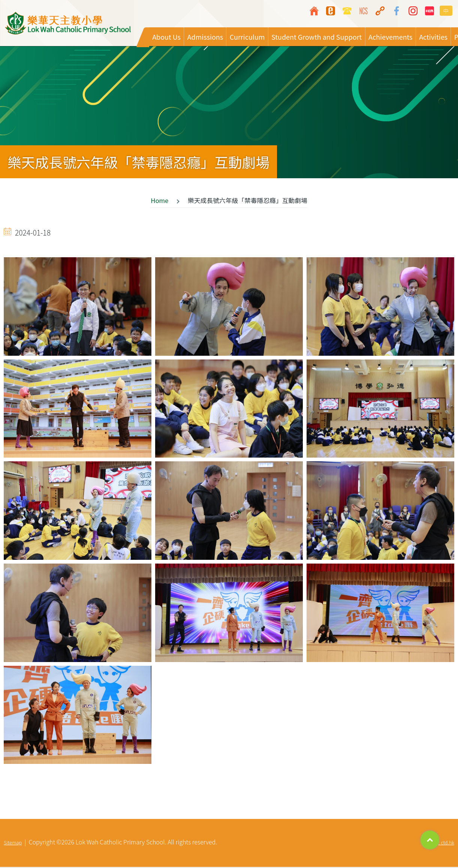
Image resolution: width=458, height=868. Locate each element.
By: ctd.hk (444, 843)
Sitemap (13, 843)
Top (430, 840)
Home (159, 201)
